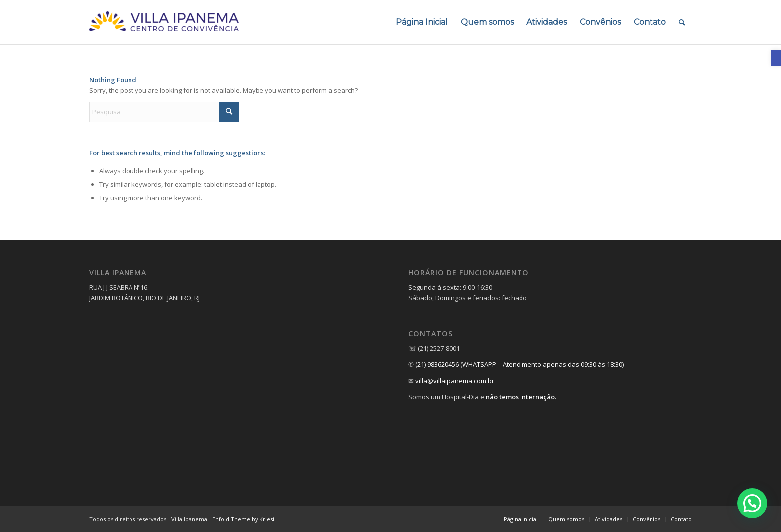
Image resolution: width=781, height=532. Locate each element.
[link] (776, 58)
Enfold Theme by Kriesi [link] (243, 519)
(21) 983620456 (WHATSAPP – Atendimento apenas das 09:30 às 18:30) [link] (520, 364)
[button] (752, 503)
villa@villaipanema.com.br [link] (455, 381)
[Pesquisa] (164, 112)
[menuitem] (422, 22)
